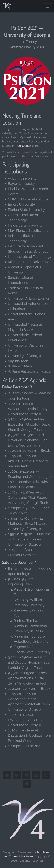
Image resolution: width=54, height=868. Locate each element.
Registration (23, 146)
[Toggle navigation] (48, 6)
